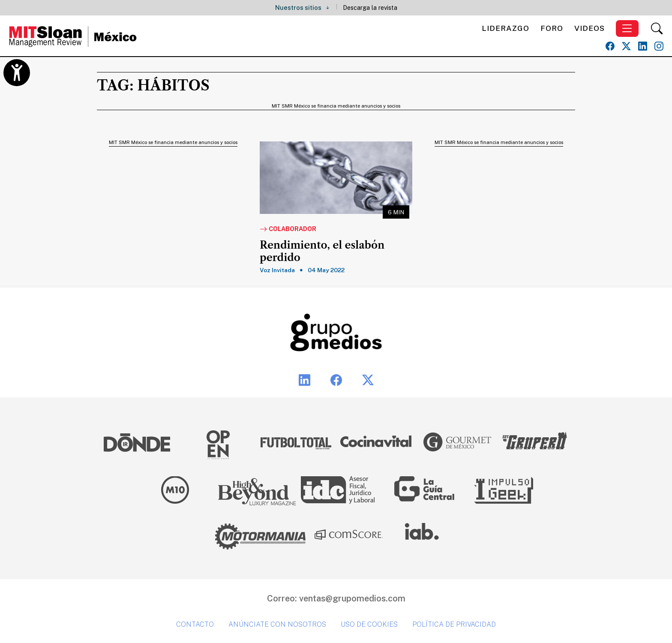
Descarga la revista (370, 8)
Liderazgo (505, 28)
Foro (552, 28)
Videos (589, 28)
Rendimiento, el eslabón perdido (322, 251)
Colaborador (288, 229)
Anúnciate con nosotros (277, 624)
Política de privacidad (454, 624)
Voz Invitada (277, 270)
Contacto (195, 624)
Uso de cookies (369, 624)
